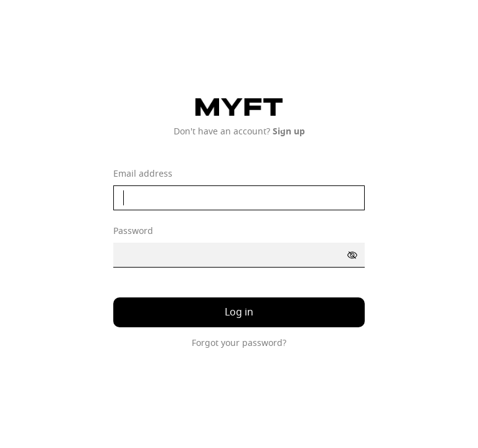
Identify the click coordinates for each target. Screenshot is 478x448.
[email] (239, 198)
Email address (143, 174)
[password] (239, 255)
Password (133, 231)
